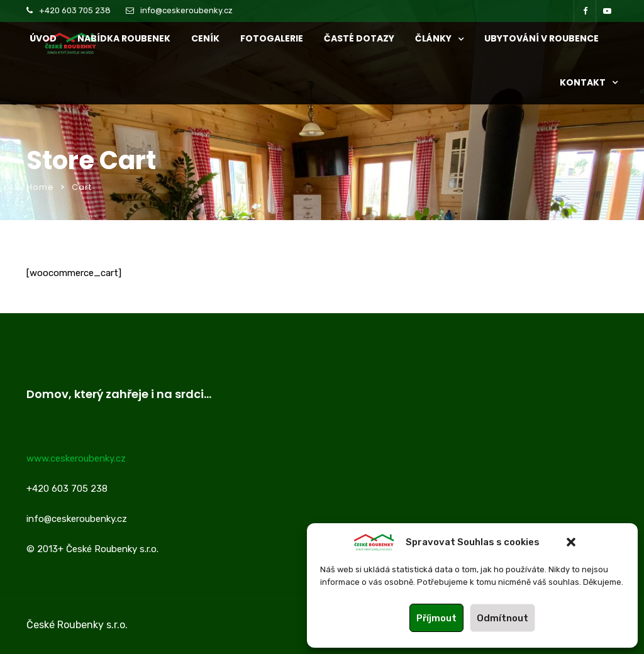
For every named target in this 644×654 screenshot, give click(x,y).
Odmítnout (502, 618)
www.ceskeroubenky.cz (76, 458)
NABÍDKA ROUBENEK (124, 38)
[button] (571, 542)
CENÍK (205, 38)
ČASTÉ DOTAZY (359, 38)
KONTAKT (583, 82)
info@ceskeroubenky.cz (186, 10)
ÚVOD (43, 38)
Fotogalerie (272, 38)
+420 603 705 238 (75, 10)
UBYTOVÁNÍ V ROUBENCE (541, 38)
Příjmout (436, 618)
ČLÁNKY (433, 38)
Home (40, 187)
